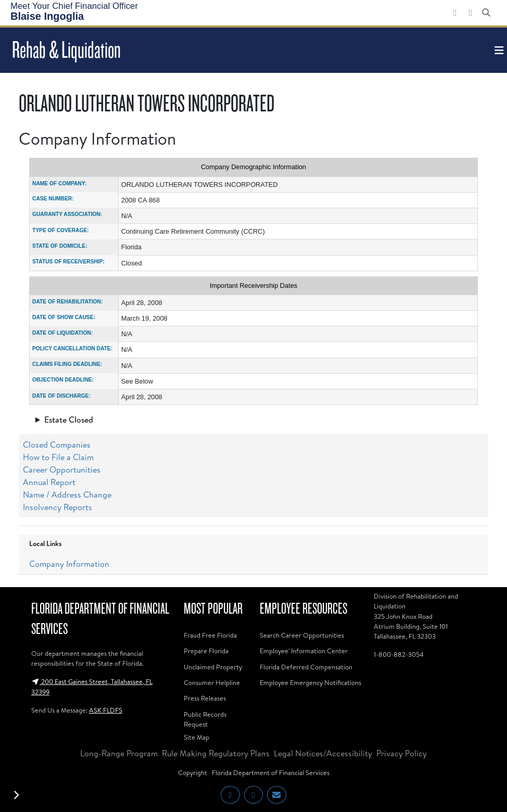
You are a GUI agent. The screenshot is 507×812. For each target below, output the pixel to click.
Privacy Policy (402, 753)
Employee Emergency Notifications (310, 682)
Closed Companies (57, 445)
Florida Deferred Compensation (306, 667)
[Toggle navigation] (498, 50)
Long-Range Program (119, 753)
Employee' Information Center (304, 651)
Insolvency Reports (58, 507)
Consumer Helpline (212, 682)
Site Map (197, 737)
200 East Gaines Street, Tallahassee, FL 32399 (92, 686)
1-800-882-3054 (399, 654)
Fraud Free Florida (210, 635)
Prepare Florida (206, 651)
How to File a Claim (58, 457)
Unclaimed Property (213, 667)
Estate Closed (69, 420)
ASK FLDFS (106, 710)
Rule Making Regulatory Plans (216, 753)
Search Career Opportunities (302, 635)
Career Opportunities (62, 470)
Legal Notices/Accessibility (323, 753)
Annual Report (49, 482)
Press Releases (205, 698)
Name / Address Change (67, 494)
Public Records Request (205, 719)
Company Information (69, 564)
